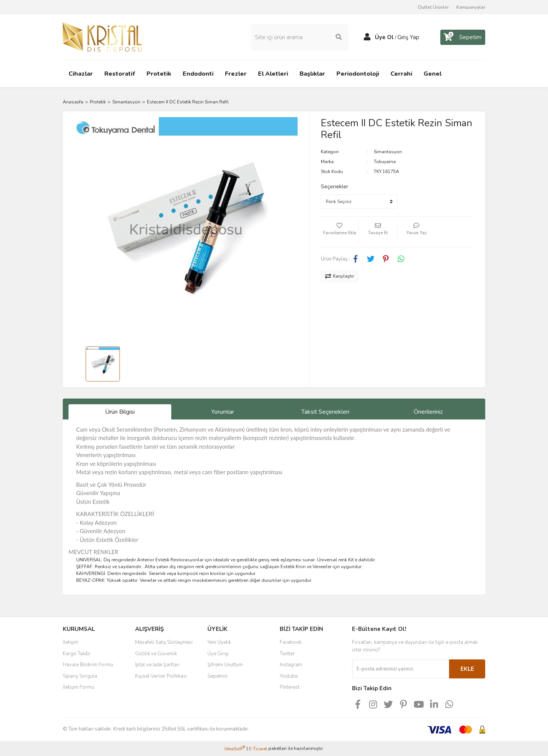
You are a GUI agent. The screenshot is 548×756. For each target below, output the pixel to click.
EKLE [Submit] (467, 669)
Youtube (289, 676)
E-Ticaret (258, 749)
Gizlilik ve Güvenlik (156, 654)
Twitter (287, 654)
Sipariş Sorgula (80, 676)
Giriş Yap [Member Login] (408, 37)
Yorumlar (223, 412)
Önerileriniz (428, 412)
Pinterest (290, 687)
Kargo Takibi (76, 654)
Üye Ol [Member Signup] (384, 37)
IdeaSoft (235, 749)
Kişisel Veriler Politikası (161, 676)
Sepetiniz (217, 676)
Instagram (291, 665)
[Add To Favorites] (340, 232)
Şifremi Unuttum (225, 665)
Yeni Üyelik (219, 642)
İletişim (71, 642)
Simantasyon (388, 152)
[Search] (300, 37)
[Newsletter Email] (401, 669)
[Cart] (463, 37)
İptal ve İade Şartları (157, 665)
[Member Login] (367, 37)
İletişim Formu (78, 687)
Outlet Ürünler (433, 7)
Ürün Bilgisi (120, 412)
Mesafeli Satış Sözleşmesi (164, 642)
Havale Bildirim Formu (88, 665)
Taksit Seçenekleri (325, 412)
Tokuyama (385, 162)
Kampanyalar (471, 7)
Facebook (291, 642)
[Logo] (102, 37)
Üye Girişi (218, 654)
